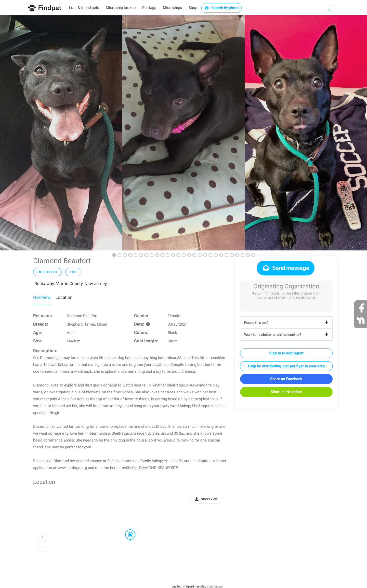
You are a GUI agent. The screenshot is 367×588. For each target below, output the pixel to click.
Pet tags (149, 8)
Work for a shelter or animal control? (287, 335)
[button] (127, 530)
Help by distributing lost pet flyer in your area (286, 366)
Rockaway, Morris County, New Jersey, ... (73, 284)
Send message (286, 268)
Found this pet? (287, 323)
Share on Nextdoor (286, 392)
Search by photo (222, 8)
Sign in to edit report (286, 353)
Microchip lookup (121, 8)
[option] (61, 133)
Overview (42, 297)
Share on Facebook (286, 379)
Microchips (172, 8)
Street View (209, 499)
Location (64, 297)
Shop (193, 8)
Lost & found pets (84, 8)
